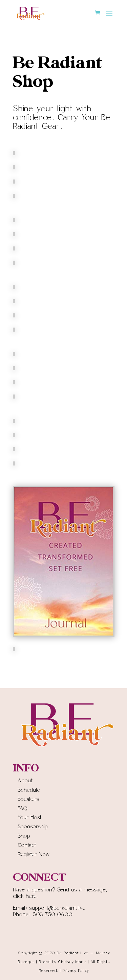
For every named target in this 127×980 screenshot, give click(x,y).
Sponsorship (33, 827)
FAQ (23, 808)
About (25, 781)
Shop (24, 836)
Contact (27, 845)
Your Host (29, 817)
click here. (25, 896)
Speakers (28, 799)
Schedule (29, 790)
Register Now (34, 854)
